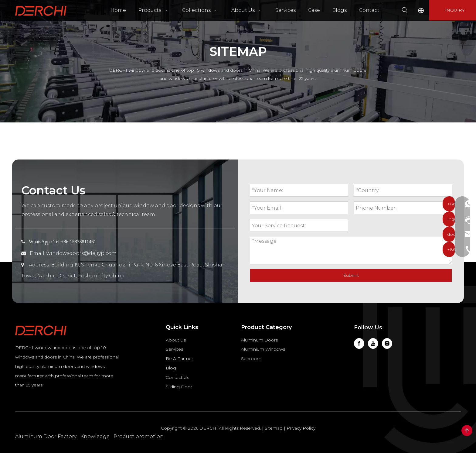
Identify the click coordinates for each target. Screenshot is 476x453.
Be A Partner (179, 359)
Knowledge (95, 436)
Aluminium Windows (263, 349)
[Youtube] (373, 343)
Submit (351, 275)
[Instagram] (387, 343)
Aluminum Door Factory (46, 436)
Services (174, 349)
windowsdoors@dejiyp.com (82, 253)
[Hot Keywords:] (405, 10)
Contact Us (177, 377)
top (467, 431)
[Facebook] (359, 343)
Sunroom (251, 359)
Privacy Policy (301, 428)
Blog (171, 368)
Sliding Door (179, 387)
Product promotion (139, 436)
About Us (176, 340)
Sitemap (274, 428)
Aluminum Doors (259, 340)
